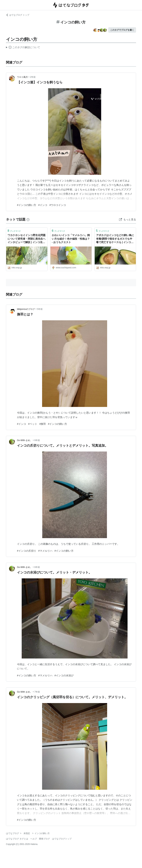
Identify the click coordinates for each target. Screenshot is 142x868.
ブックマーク (14, 231)
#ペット (33, 424)
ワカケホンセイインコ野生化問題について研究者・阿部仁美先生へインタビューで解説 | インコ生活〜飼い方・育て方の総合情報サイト (27, 239)
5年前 (40, 309)
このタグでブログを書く (122, 30)
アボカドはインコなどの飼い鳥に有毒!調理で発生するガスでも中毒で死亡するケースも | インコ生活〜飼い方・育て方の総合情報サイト (115, 239)
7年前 (37, 692)
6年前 (37, 440)
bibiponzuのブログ (26, 309)
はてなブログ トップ (18, 15)
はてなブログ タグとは (17, 839)
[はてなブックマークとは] (28, 219)
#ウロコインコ (58, 205)
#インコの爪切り (27, 551)
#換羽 (43, 424)
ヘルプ (34, 839)
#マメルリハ (45, 551)
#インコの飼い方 (27, 205)
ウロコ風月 (22, 77)
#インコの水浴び (64, 675)
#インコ (43, 205)
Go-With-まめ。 (25, 440)
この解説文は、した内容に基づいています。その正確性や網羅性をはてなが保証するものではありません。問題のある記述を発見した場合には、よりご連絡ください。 (23, 48)
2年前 (33, 77)
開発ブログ (44, 839)
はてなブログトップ (62, 839)
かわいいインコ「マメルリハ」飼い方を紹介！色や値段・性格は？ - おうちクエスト (71, 239)
